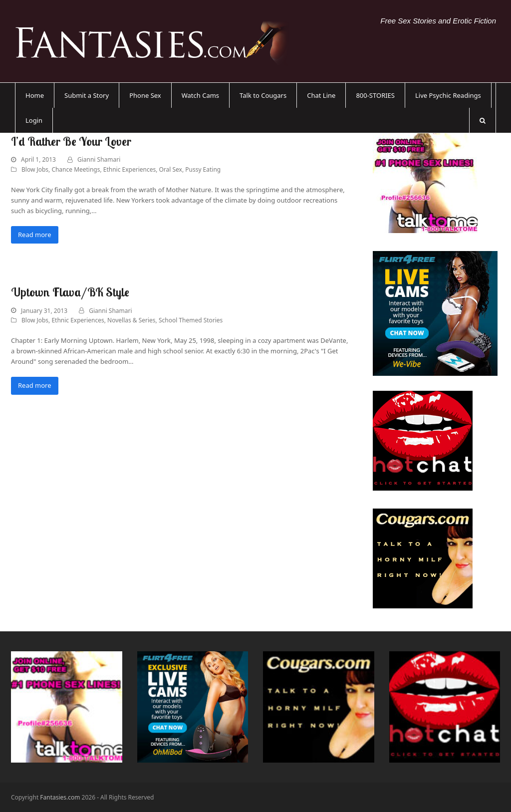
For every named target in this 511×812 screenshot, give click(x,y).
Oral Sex (170, 169)
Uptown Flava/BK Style (70, 292)
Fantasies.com (60, 797)
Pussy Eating (203, 169)
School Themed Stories (191, 320)
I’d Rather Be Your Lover (71, 141)
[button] (483, 120)
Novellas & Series (131, 320)
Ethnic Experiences (129, 169)
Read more (35, 235)
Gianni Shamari (99, 159)
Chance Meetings (76, 169)
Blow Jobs (35, 169)
